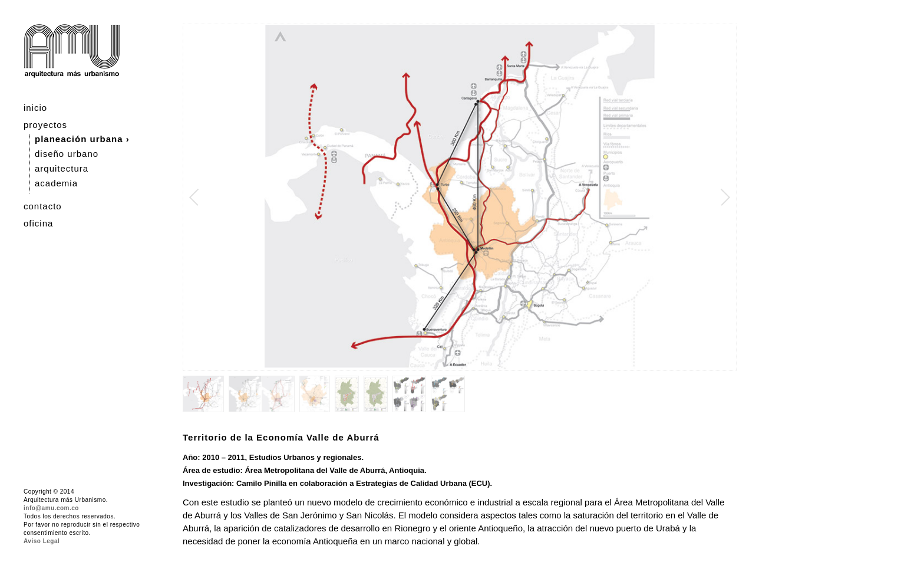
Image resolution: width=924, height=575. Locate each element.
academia (56, 183)
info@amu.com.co (51, 508)
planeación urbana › (82, 139)
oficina (38, 223)
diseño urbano (67, 154)
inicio (35, 108)
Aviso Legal (42, 541)
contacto (43, 206)
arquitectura (62, 168)
